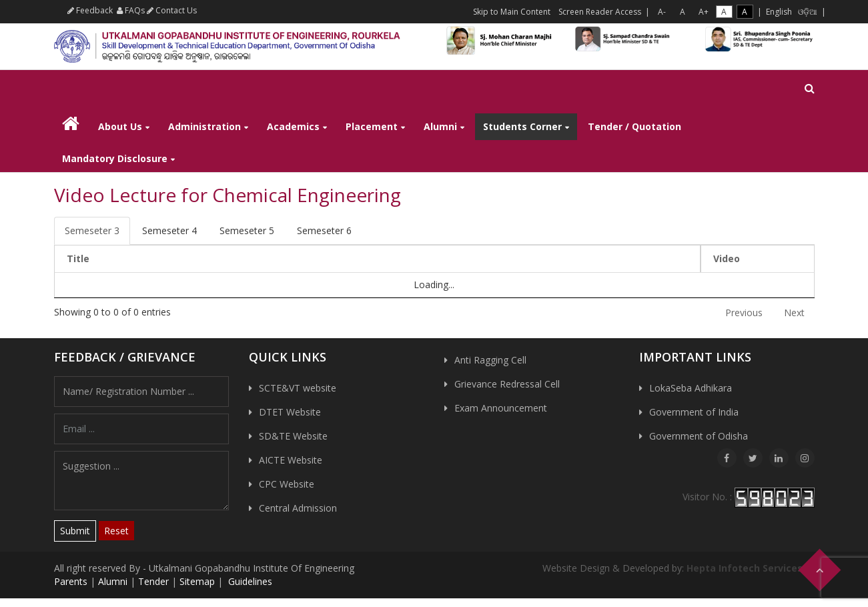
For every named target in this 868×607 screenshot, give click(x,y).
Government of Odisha (699, 436)
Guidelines (249, 581)
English (779, 12)
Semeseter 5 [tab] (247, 230)
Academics (293, 126)
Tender (153, 581)
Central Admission (298, 508)
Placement (372, 126)
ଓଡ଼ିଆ (808, 12)
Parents (71, 581)
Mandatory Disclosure (115, 158)
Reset (116, 531)
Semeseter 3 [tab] (92, 230)
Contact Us (172, 10)
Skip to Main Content (512, 12)
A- (662, 12)
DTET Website (290, 412)
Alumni (440, 126)
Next (794, 313)
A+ (704, 12)
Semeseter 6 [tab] (324, 230)
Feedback (90, 10)
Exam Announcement (501, 408)
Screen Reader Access (600, 12)
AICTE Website (291, 460)
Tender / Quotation (634, 126)
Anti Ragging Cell (490, 360)
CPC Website (287, 484)
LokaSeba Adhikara (691, 388)
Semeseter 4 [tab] (169, 230)
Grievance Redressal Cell (507, 384)
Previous (744, 313)
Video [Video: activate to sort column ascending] (727, 258)
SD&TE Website (293, 436)
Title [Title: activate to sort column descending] (78, 258)
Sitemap (197, 581)
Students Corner (522, 126)
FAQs (131, 10)
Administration (204, 126)
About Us (120, 126)
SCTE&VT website (298, 388)
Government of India (694, 412)
